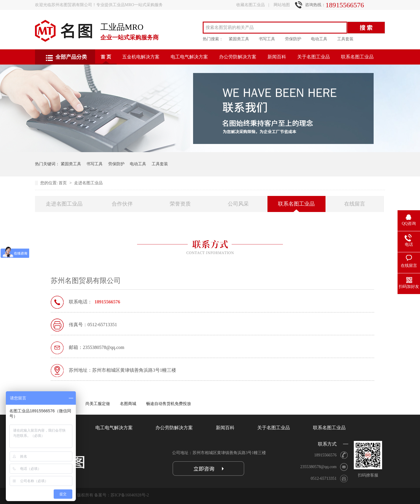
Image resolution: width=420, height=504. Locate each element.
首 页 (106, 57)
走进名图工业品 (88, 183)
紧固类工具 (239, 39)
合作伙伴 (122, 204)
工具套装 (345, 39)
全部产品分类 (71, 57)
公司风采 (238, 204)
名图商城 (128, 404)
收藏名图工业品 (251, 5)
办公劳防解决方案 (238, 57)
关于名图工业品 (314, 57)
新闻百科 (277, 57)
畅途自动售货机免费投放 (169, 404)
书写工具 (267, 39)
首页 (63, 183)
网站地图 (282, 5)
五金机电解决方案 (141, 57)
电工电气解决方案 (189, 57)
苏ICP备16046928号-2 (130, 495)
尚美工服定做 (98, 404)
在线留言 (355, 204)
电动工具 (319, 39)
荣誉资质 (180, 204)
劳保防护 (293, 39)
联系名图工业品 (357, 57)
